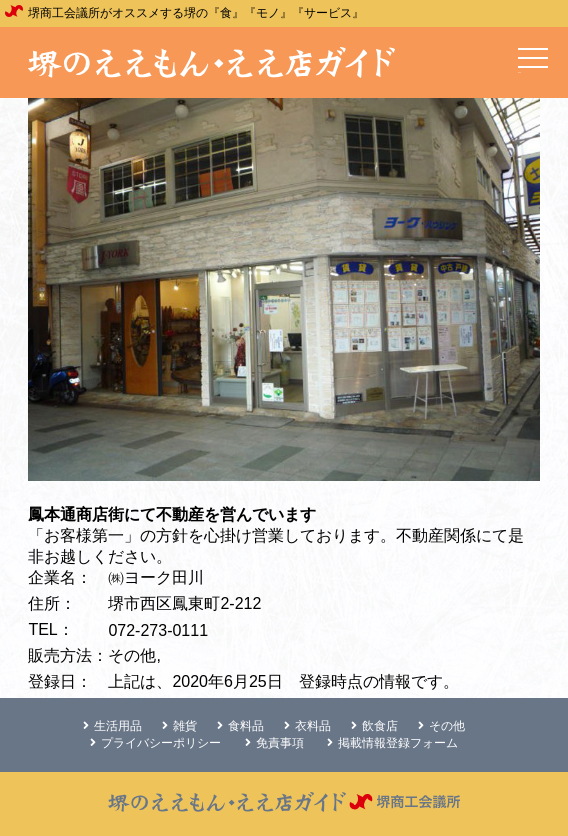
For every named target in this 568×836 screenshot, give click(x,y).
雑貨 (179, 726)
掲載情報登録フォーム (392, 743)
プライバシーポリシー (155, 743)
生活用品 (112, 726)
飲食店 (374, 726)
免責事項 (274, 743)
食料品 (240, 726)
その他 (441, 726)
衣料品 (307, 726)
